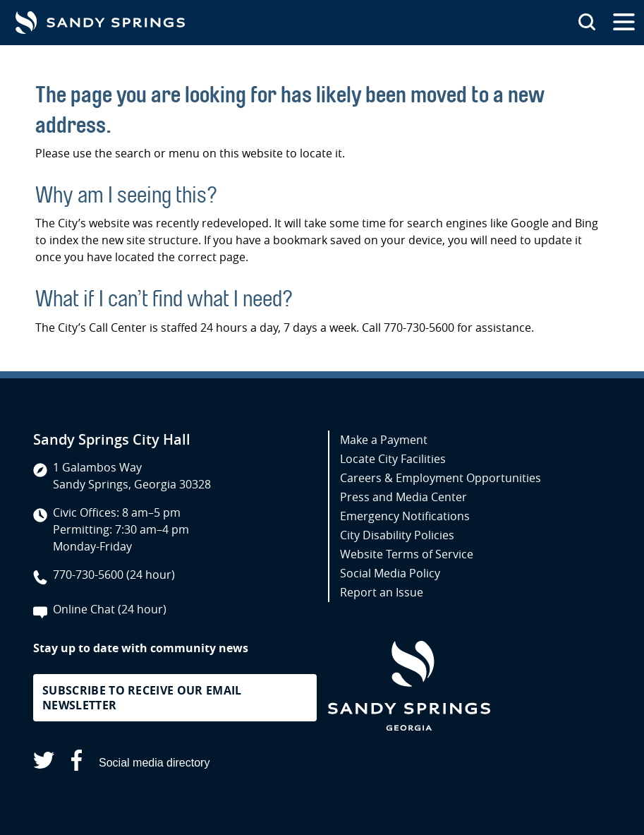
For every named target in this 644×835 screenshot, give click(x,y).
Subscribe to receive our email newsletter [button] (142, 698)
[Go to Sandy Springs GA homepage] (100, 23)
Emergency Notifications (405, 516)
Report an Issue (382, 592)
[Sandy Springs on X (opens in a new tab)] (44, 763)
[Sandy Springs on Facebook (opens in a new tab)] (77, 763)
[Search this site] (587, 23)
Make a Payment (384, 440)
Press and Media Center (403, 497)
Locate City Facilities (393, 459)
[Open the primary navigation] (624, 23)
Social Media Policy (390, 573)
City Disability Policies (397, 535)
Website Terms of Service (407, 554)
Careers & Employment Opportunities (441, 478)
